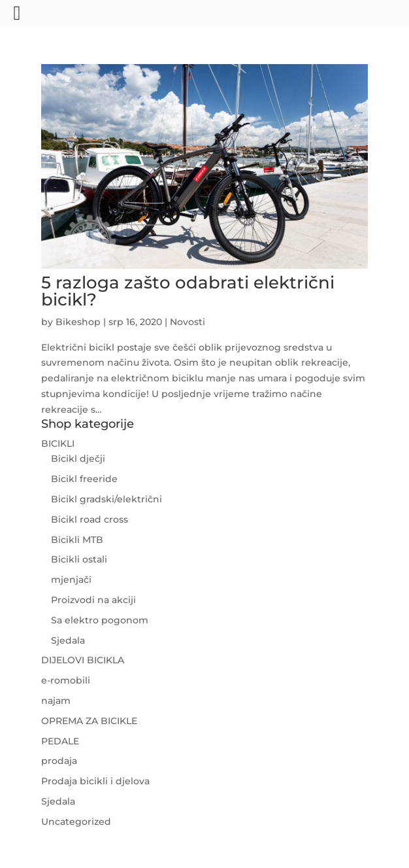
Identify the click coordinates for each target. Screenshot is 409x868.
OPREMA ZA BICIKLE (89, 721)
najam (56, 701)
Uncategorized (76, 822)
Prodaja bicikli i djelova (95, 781)
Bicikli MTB (77, 540)
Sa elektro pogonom (100, 620)
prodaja (59, 761)
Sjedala (68, 640)
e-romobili (66, 680)
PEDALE (60, 741)
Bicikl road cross (90, 519)
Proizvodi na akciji (93, 600)
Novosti (188, 322)
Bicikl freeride (84, 479)
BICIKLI (58, 443)
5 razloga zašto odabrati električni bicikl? (188, 291)
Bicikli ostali (79, 559)
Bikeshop (78, 322)
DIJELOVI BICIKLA (83, 660)
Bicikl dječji (78, 459)
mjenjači (71, 580)
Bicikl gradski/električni (106, 499)
